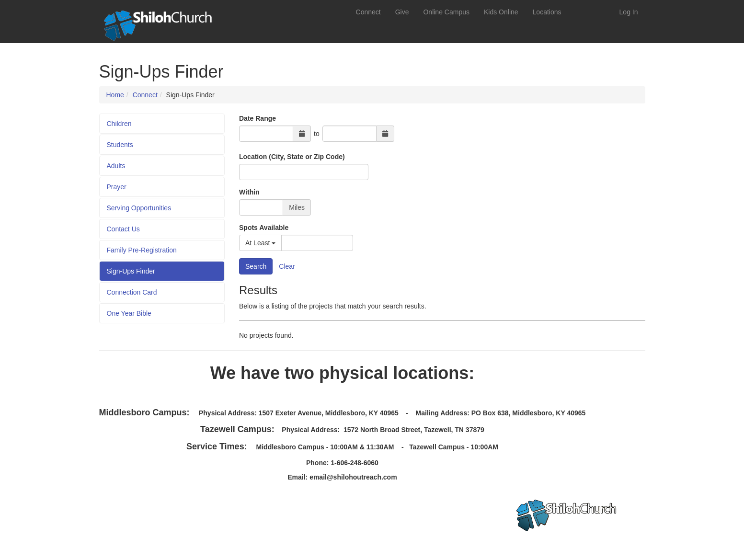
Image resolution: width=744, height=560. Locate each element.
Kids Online (501, 12)
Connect (368, 12)
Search (256, 266)
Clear (287, 266)
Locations (547, 12)
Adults (116, 166)
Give (402, 12)
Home (115, 95)
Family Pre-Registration (142, 250)
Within (249, 192)
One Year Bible (129, 313)
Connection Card (132, 292)
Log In (629, 12)
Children (119, 124)
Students (120, 145)
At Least (260, 243)
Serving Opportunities (139, 208)
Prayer (117, 187)
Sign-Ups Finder (131, 271)
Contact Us (123, 229)
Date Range (258, 118)
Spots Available (264, 228)
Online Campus (446, 12)
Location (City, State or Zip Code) (292, 157)
